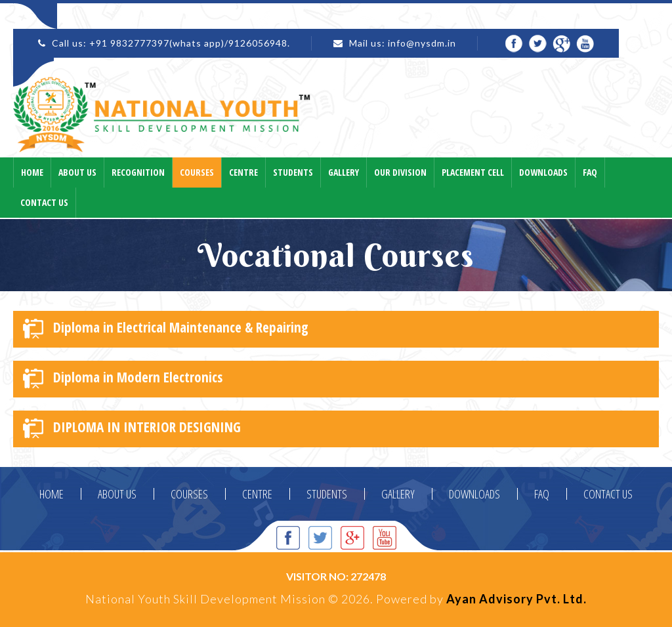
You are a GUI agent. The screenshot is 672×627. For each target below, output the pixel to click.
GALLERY (398, 494)
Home (32, 172)
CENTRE (257, 494)
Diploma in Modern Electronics (123, 378)
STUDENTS (327, 494)
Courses (197, 172)
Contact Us (44, 202)
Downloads (543, 172)
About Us (77, 172)
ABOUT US (117, 494)
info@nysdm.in (422, 43)
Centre (243, 172)
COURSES (189, 494)
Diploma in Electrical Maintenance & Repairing (166, 328)
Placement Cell (473, 172)
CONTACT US (608, 494)
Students (293, 172)
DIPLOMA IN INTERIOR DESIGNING (132, 428)
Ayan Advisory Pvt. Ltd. (516, 599)
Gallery (344, 172)
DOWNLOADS (474, 494)
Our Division (400, 172)
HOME (52, 494)
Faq (590, 172)
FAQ (542, 494)
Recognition (138, 172)
